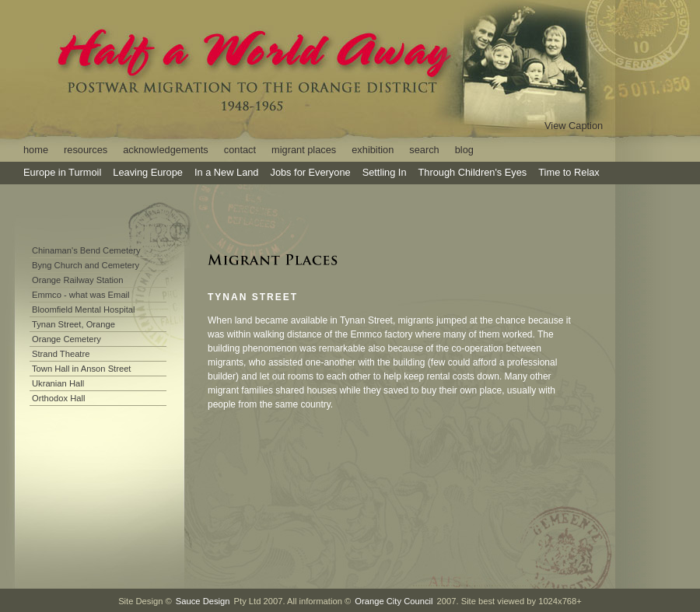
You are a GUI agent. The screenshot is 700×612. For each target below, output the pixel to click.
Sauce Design (203, 601)
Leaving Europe (148, 172)
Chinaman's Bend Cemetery (86, 250)
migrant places (304, 150)
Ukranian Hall (58, 383)
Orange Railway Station (78, 280)
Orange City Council (394, 601)
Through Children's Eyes (473, 172)
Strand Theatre (61, 354)
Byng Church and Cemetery (86, 265)
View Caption (574, 126)
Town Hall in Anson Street (81, 369)
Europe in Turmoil (62, 172)
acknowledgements (166, 150)
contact (240, 150)
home (36, 150)
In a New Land (227, 172)
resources (86, 150)
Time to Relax (569, 172)
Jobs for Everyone (310, 172)
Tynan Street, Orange (73, 324)
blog (464, 150)
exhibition (373, 150)
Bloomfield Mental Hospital (83, 309)
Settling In (385, 172)
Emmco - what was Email (81, 295)
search (424, 150)
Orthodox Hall (58, 398)
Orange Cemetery (66, 339)
